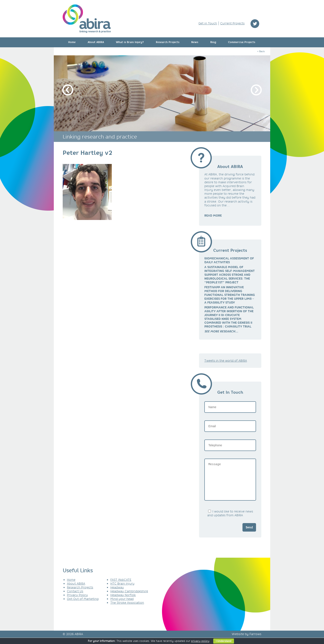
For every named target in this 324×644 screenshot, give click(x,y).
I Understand (224, 641)
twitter (255, 24)
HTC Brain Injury (122, 590)
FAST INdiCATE (121, 586)
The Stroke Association (127, 609)
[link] (221, 331)
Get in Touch (208, 23)
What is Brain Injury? (130, 42)
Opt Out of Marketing (83, 605)
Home (72, 42)
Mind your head (122, 605)
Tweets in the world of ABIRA (226, 361)
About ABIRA (96, 42)
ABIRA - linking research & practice (87, 19)
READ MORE (213, 216)
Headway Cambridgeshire (129, 598)
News (195, 42)
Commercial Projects (242, 42)
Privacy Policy (77, 601)
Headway (117, 594)
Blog (213, 42)
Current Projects (232, 23)
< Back (261, 51)
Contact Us (75, 598)
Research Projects (168, 42)
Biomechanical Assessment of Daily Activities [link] (229, 260)
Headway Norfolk (123, 601)
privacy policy (200, 641)
